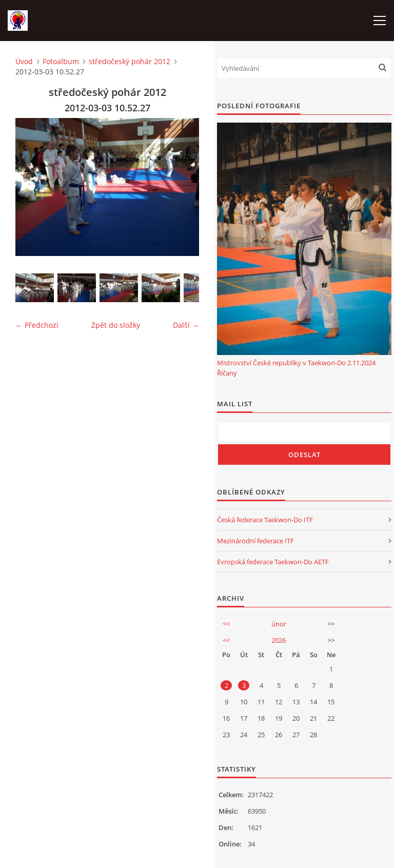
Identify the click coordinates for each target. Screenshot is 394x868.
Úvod (24, 61)
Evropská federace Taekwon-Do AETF (273, 562)
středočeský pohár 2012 (130, 61)
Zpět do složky (116, 325)
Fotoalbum (61, 61)
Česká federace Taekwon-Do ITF (265, 520)
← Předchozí (37, 325)
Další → (186, 325)
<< (226, 624)
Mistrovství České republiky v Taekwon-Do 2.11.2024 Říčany (296, 368)
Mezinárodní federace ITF (255, 541)
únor (279, 624)
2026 (279, 640)
